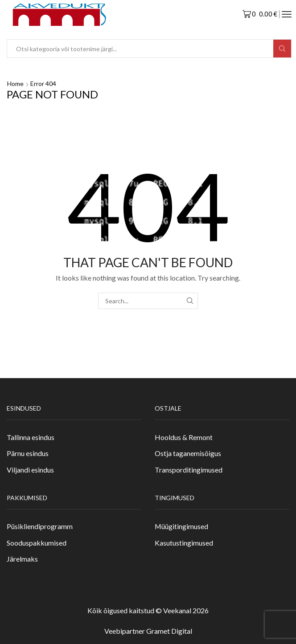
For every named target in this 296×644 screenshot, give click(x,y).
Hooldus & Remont (184, 437)
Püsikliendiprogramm (40, 526)
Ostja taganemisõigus (188, 453)
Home (15, 84)
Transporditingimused (189, 470)
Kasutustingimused (184, 543)
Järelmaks (22, 559)
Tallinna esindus (31, 437)
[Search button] (282, 49)
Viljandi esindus (30, 470)
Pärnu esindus (28, 453)
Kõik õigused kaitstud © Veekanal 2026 (148, 610)
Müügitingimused (181, 526)
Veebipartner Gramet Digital (148, 631)
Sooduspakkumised (37, 543)
